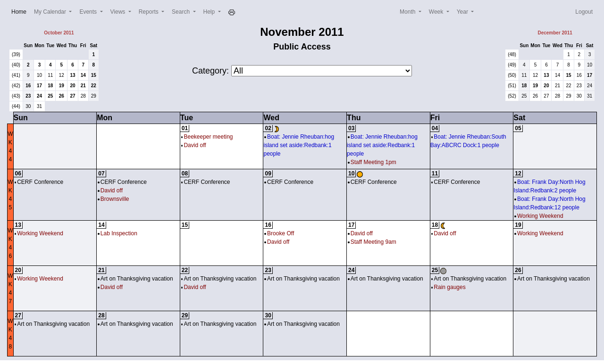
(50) (512, 75)
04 (435, 128)
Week (437, 12)
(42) (16, 86)
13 (72, 75)
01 (185, 128)
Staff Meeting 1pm (372, 162)
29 (94, 96)
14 (83, 75)
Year (463, 12)
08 (185, 174)
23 (28, 96)
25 (50, 96)
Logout (584, 12)
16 (28, 86)
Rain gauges (449, 287)
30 (28, 106)
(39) (16, 54)
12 (62, 75)
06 (18, 174)
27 (72, 96)
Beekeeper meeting (207, 137)
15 (94, 75)
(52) (512, 96)
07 (101, 174)
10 (39, 75)
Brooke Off (279, 233)
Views (119, 12)
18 (50, 86)
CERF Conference (39, 182)
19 (62, 86)
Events (89, 12)
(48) (512, 54)
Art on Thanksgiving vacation (135, 279)
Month (408, 12)
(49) (512, 65)
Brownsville (113, 199)
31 (39, 106)
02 (268, 128)
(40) (16, 65)
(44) (16, 106)
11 (50, 75)
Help (210, 12)
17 (39, 86)
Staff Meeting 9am (372, 242)
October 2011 (59, 33)
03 (351, 128)
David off (194, 145)
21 (83, 86)
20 (72, 86)
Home (21, 11)
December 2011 (555, 33)
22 (94, 86)
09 (268, 174)
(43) (16, 96)
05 (518, 128)
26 (62, 96)
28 (83, 96)
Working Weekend (539, 216)
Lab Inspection (117, 233)
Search (181, 12)
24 (39, 96)
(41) (16, 75)
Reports (149, 12)
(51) (512, 86)
